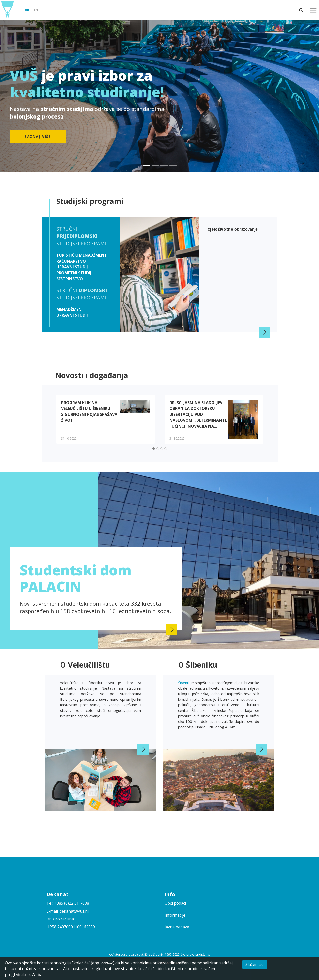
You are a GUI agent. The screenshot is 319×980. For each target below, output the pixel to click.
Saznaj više (38, 136)
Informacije (175, 915)
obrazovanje (232, 229)
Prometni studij (74, 273)
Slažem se (255, 964)
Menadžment (70, 309)
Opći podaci (175, 903)
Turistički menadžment (82, 255)
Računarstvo (71, 261)
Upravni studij (72, 267)
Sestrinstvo (70, 279)
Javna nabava (177, 927)
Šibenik (184, 683)
